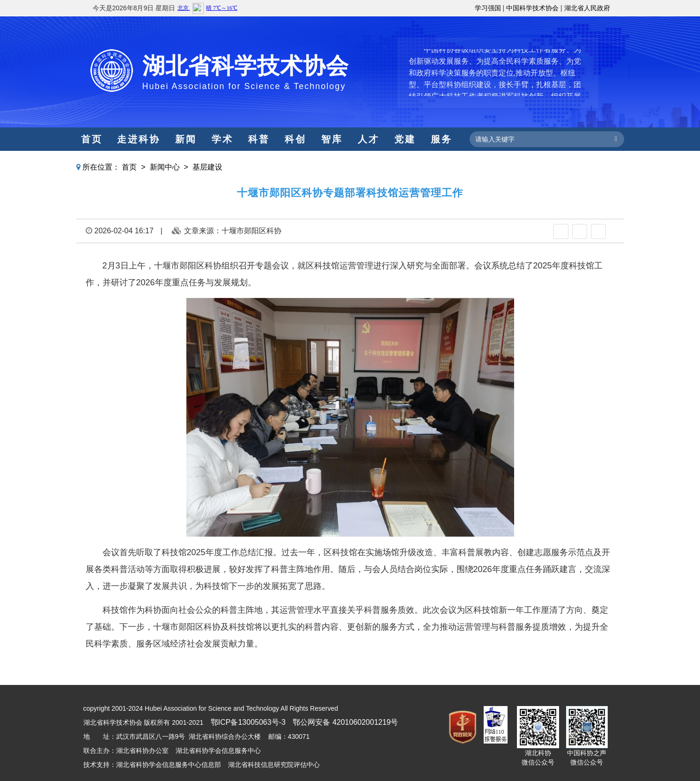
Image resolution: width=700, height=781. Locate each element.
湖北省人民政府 (587, 8)
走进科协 (139, 139)
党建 (405, 139)
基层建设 (207, 167)
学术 (222, 139)
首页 (92, 139)
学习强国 (488, 8)
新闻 (186, 139)
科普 (259, 139)
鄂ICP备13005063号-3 (248, 722)
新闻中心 (165, 167)
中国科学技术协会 (532, 8)
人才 (368, 139)
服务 (442, 139)
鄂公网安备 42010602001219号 (345, 722)
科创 (295, 139)
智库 (332, 139)
